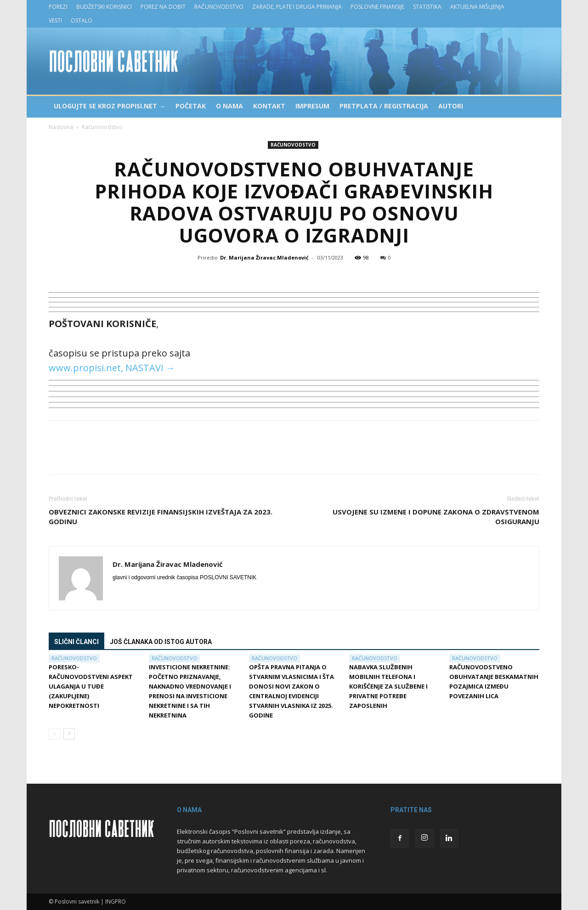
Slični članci (76, 642)
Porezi (58, 7)
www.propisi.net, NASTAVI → (112, 368)
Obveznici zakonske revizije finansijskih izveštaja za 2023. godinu (161, 517)
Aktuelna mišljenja (477, 7)
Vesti (55, 20)
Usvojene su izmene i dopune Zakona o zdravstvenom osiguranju (436, 517)
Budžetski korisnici (104, 7)
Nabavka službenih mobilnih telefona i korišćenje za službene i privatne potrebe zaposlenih (388, 686)
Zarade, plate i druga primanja (297, 7)
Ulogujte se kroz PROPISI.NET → (110, 106)
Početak (191, 106)
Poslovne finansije (377, 7)
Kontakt (269, 106)
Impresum (312, 106)
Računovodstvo (219, 7)
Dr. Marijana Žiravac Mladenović (264, 257)
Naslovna (61, 127)
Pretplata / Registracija (384, 106)
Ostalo (82, 20)
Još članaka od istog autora (161, 642)
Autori (451, 106)
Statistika (427, 7)
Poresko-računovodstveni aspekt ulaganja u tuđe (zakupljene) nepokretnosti (91, 686)
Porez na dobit (163, 7)
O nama (229, 106)
